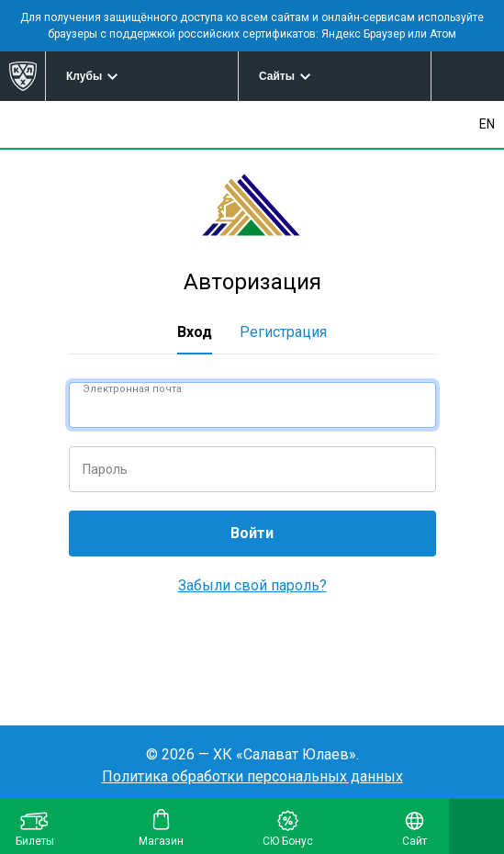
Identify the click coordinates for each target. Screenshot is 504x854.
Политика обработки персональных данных (252, 776)
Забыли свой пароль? (252, 585)
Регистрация (283, 332)
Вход (195, 332)
